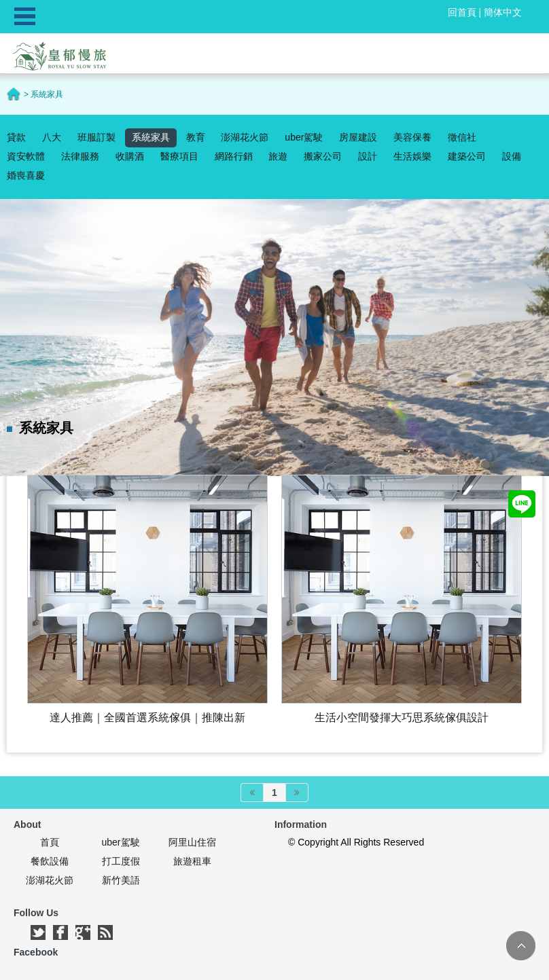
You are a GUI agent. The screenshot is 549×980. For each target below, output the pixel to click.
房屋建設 (358, 137)
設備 (512, 156)
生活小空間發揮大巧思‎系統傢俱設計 (402, 717)
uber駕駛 (304, 137)
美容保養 (412, 137)
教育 (196, 137)
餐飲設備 (50, 861)
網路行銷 (234, 156)
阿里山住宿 (192, 842)
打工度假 (121, 861)
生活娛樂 (412, 156)
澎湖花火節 (245, 137)
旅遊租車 (192, 861)
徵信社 (462, 137)
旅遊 (278, 156)
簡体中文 (503, 12)
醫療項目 (179, 156)
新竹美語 (121, 880)
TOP (521, 946)
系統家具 (151, 137)
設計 (368, 156)
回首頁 (462, 12)
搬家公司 (323, 156)
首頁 (50, 842)
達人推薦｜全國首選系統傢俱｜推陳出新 (147, 717)
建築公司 (467, 156)
